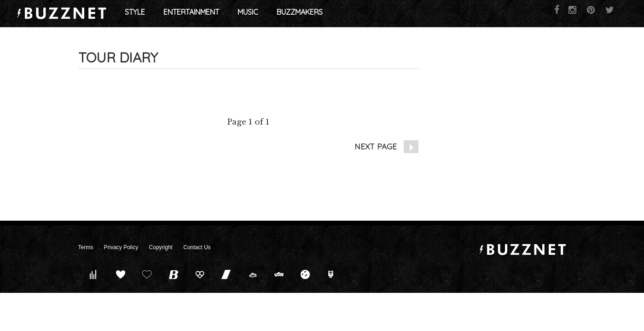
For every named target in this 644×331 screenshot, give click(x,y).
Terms (86, 247)
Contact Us (197, 247)
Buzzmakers (370, 14)
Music (318, 14)
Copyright (161, 247)
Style (205, 14)
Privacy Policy (121, 247)
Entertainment (262, 14)
